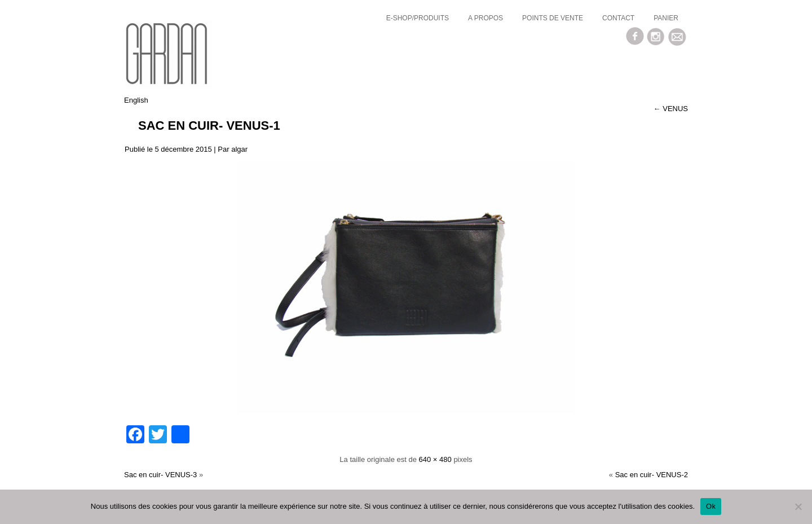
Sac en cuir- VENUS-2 (652, 475)
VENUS (671, 109)
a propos (486, 18)
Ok (711, 506)
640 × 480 (435, 459)
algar (239, 149)
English (136, 100)
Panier (666, 18)
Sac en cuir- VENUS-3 (160, 475)
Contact (618, 18)
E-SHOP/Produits (418, 18)
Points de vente (553, 18)
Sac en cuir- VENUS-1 (209, 126)
